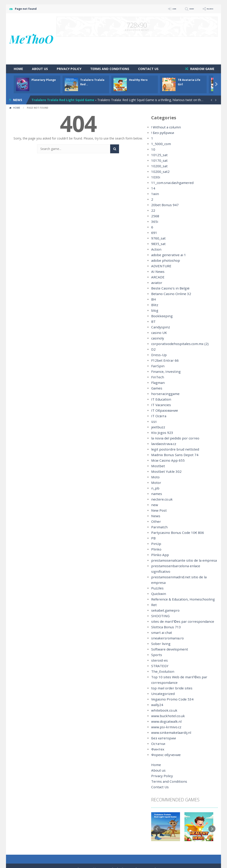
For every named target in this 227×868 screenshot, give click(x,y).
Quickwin (158, 583)
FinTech (157, 377)
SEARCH (178, 9)
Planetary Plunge (44, 80)
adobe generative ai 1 (167, 255)
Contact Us (148, 69)
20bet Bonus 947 (163, 205)
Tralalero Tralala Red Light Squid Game (63, 100)
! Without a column (165, 127)
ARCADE (157, 277)
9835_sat (158, 244)
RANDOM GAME (202, 69)
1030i (155, 177)
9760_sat (158, 238)
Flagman (157, 383)
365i (154, 222)
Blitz (154, 305)
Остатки (158, 733)
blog (154, 310)
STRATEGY (159, 655)
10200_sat (159, 166)
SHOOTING (159, 605)
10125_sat (159, 155)
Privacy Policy (69, 69)
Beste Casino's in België (168, 288)
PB (153, 538)
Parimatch (159, 527)
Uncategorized (162, 683)
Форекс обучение (164, 744)
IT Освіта (158, 416)
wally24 (157, 694)
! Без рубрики (161, 133)
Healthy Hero (138, 80)
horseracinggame (164, 394)
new (154, 505)
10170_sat (159, 161)
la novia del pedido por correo (173, 438)
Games (156, 388)
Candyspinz (159, 327)
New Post (158, 510)
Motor (156, 483)
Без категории (162, 727)
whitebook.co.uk (163, 699)
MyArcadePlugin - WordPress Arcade (128, 858)
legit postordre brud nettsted (172, 449)
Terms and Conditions (110, 69)
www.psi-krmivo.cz (164, 716)
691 (154, 233)
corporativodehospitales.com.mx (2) (177, 344)
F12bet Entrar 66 (163, 360)
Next (212, 818)
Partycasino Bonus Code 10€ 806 (175, 533)
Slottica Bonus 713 (165, 616)
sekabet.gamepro (164, 599)
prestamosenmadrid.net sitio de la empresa (182, 572)
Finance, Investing (164, 372)
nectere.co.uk (161, 499)
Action (156, 249)
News (155, 516)
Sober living (159, 633)
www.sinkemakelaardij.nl (169, 721)
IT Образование (163, 410)
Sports (156, 644)
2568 (155, 216)
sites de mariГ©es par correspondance (179, 610)
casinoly (157, 338)
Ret (154, 594)
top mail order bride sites (169, 677)
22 (153, 211)
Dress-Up (158, 355)
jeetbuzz (157, 427)
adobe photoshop (164, 260)
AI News (157, 272)
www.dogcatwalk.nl (165, 710)
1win (155, 194)
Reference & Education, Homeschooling (180, 588)
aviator (156, 283)
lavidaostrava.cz (163, 444)
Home (18, 69)
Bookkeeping (161, 316)
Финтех (157, 738)
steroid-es (158, 649)
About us (40, 69)
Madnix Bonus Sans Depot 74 (173, 455)
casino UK (158, 333)
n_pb (155, 488)
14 (153, 188)
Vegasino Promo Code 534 (170, 688)
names (156, 494)
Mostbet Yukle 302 (165, 472)
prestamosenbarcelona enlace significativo (182, 566)
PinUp (155, 544)
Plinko (156, 549)
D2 (153, 349)
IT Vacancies (160, 405)
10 (153, 149)
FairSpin (157, 366)
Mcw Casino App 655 (166, 460)
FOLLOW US (205, 9)
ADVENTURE (160, 266)
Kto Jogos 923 (161, 433)
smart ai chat (161, 622)
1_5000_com (160, 144)
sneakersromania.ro (165, 627)
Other (155, 522)
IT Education (160, 399)
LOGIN (155, 9)
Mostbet (157, 466)
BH (153, 299)
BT (153, 322)
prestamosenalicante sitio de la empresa (180, 560)
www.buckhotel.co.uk (166, 705)
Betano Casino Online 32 (169, 294)
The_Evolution (161, 660)
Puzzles (157, 577)
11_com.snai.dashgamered (170, 183)
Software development (168, 638)
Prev (157, 818)
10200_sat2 (159, 172)
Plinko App (159, 555)
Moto (155, 477)
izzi (153, 422)
